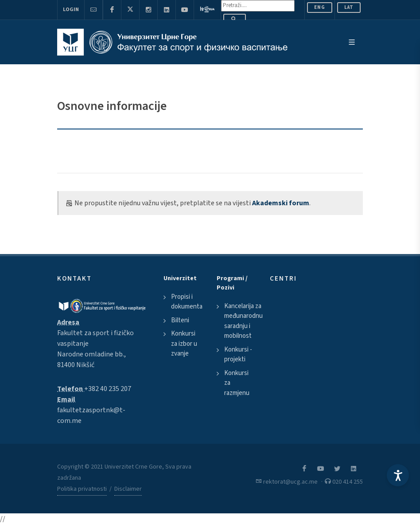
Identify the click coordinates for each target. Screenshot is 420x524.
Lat (349, 7)
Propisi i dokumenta (187, 302)
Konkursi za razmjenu (237, 383)
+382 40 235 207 (108, 389)
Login (71, 10)
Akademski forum (281, 203)
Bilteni (180, 320)
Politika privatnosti (82, 489)
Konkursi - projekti (238, 355)
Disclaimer (128, 489)
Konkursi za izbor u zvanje (184, 344)
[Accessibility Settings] (398, 475)
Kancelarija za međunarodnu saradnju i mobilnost (243, 321)
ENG (320, 7)
